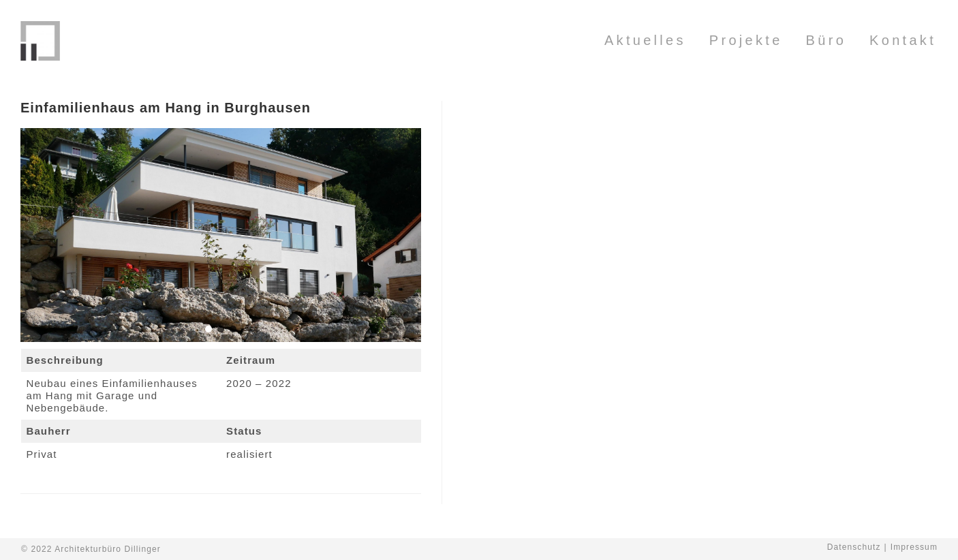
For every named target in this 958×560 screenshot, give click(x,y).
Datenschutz (854, 547)
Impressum (914, 547)
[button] (208, 329)
